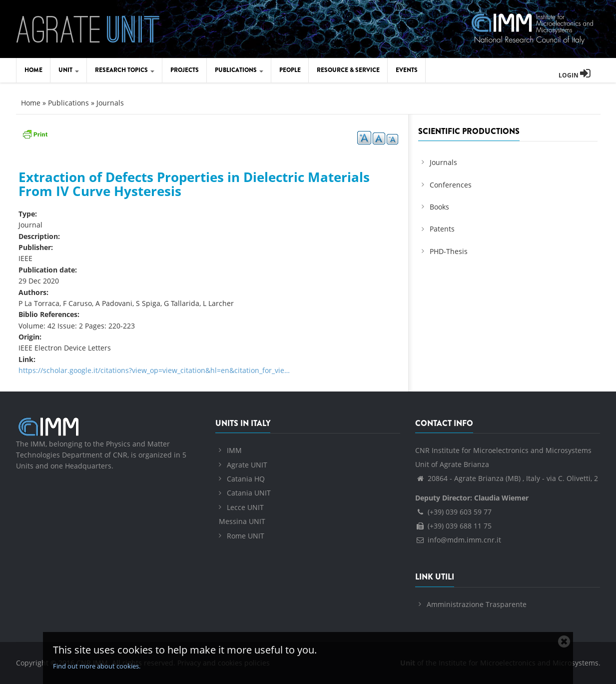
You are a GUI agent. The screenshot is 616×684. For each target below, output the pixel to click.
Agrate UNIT (247, 465)
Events (407, 70)
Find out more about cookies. (97, 666)
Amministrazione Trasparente (477, 604)
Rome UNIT (246, 536)
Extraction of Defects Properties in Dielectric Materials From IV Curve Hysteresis (194, 184)
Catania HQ (246, 479)
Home (33, 70)
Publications (239, 70)
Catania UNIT (249, 493)
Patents (442, 229)
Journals (110, 103)
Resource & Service (348, 70)
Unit (69, 70)
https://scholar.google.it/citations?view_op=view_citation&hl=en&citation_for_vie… (154, 370)
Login (575, 75)
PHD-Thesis (449, 251)
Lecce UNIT (245, 507)
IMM (234, 450)
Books (439, 207)
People (290, 70)
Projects (185, 70)
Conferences (451, 185)
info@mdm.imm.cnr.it (458, 540)
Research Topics (125, 70)
